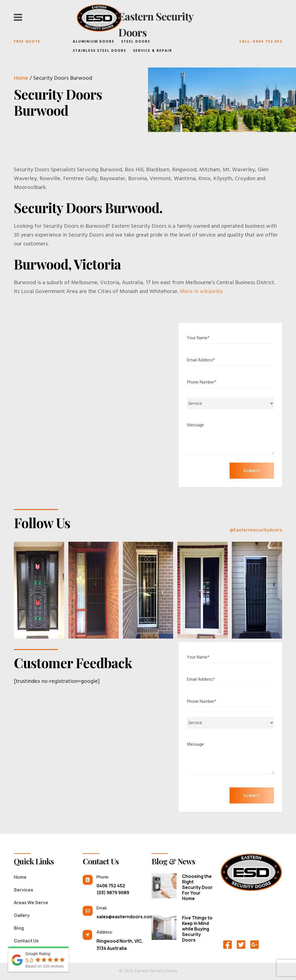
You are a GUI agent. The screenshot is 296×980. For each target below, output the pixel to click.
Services (24, 890)
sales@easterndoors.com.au (120, 917)
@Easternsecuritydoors (256, 530)
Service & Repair (153, 51)
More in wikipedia (201, 292)
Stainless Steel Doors (99, 51)
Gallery (22, 915)
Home (21, 79)
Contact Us (26, 941)
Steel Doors (136, 42)
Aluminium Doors (94, 42)
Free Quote (27, 42)
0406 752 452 (111, 886)
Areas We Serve (31, 903)
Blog (19, 928)
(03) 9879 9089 (113, 893)
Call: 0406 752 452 (261, 42)
